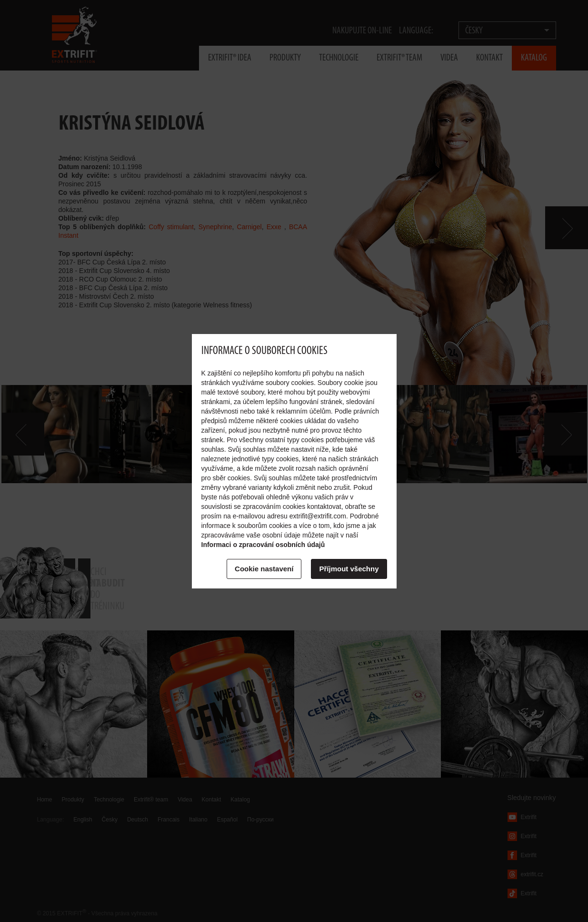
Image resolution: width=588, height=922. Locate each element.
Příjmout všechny (349, 569)
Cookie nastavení (264, 569)
